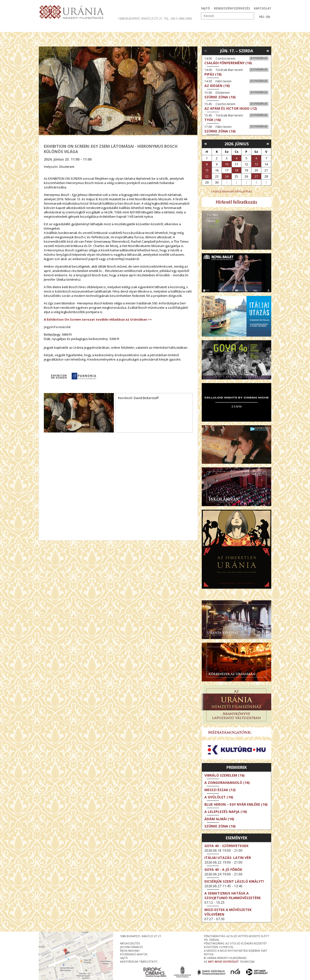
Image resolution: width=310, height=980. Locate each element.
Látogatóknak (164, 28)
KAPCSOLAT (263, 8)
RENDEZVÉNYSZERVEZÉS (232, 8)
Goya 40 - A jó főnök (223, 869)
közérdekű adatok (134, 954)
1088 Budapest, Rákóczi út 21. (141, 19)
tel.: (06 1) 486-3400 (178, 19)
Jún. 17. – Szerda (237, 51)
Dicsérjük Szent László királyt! (234, 881)
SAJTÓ (205, 8)
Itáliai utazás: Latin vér (228, 858)
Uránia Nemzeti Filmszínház (232, 191)
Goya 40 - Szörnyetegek (226, 846)
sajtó (124, 958)
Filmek (50, 28)
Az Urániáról (124, 28)
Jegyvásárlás (259, 58)
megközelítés (130, 943)
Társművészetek (83, 28)
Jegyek (238, 28)
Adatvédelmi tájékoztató (139, 961)
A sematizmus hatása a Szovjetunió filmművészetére (233, 895)
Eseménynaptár (206, 28)
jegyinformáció (132, 947)
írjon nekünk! (130, 951)
